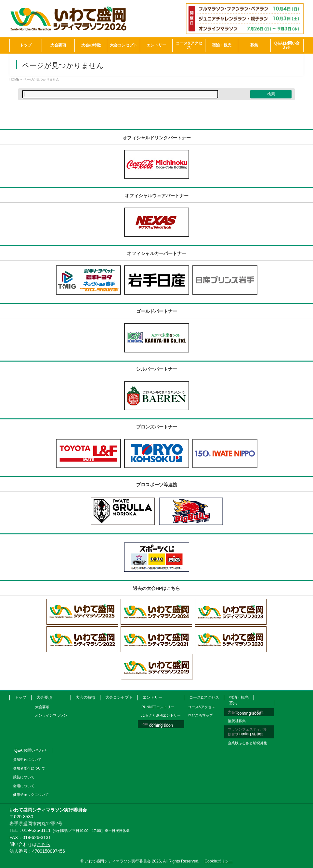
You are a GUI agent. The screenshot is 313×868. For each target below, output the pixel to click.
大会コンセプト (119, 697)
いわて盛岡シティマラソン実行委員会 (123, 861)
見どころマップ (200, 715)
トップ (20, 697)
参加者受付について (29, 768)
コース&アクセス (204, 697)
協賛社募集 (237, 721)
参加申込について (27, 759)
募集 (233, 703)
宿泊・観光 (239, 697)
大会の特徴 (85, 697)
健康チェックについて (31, 795)
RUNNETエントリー (158, 707)
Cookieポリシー (218, 861)
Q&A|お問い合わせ (31, 750)
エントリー (152, 697)
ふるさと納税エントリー (161, 715)
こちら (44, 844)
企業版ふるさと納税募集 (248, 743)
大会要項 (44, 697)
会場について (24, 786)
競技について (24, 777)
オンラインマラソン (51, 715)
